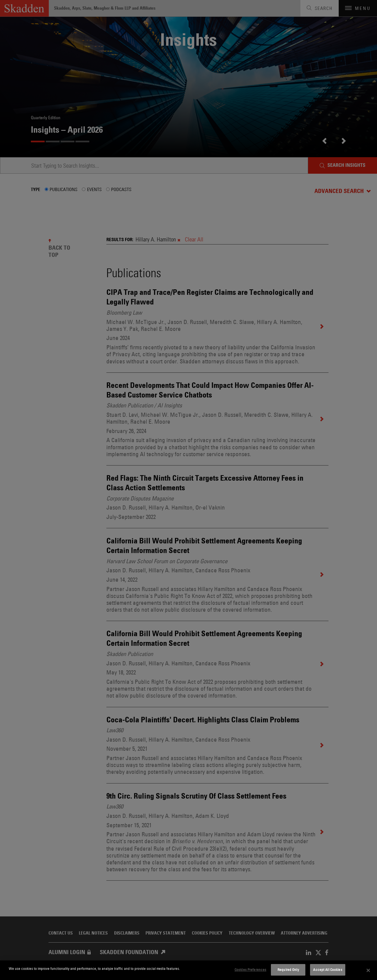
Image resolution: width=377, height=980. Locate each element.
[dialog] (188, 970)
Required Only (288, 970)
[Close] (368, 970)
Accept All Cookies (328, 970)
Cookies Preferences (250, 970)
